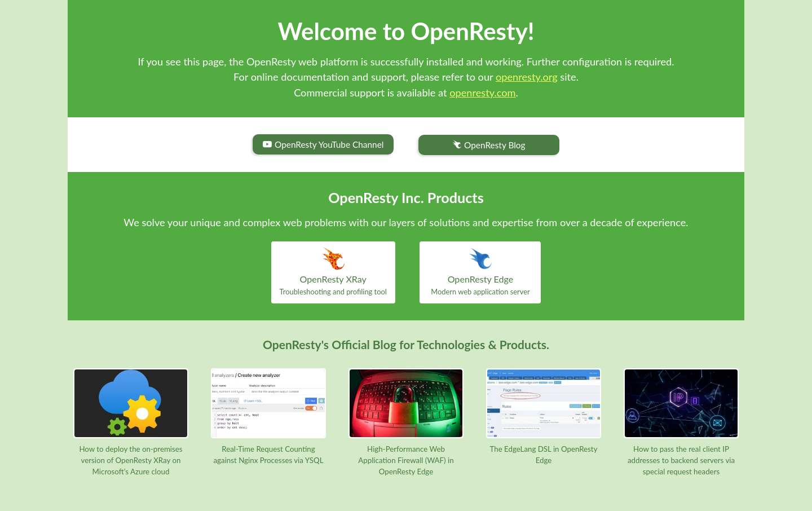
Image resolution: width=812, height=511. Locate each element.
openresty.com (482, 92)
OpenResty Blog (489, 145)
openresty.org (527, 77)
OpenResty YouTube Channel (323, 144)
